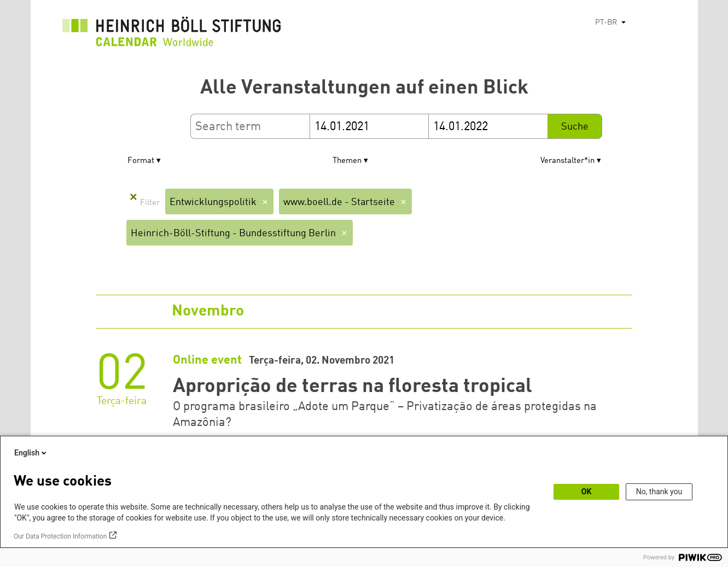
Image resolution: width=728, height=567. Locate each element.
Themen (347, 161)
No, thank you (659, 492)
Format (141, 161)
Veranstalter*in (567, 161)
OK (587, 492)
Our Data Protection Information (60, 536)
